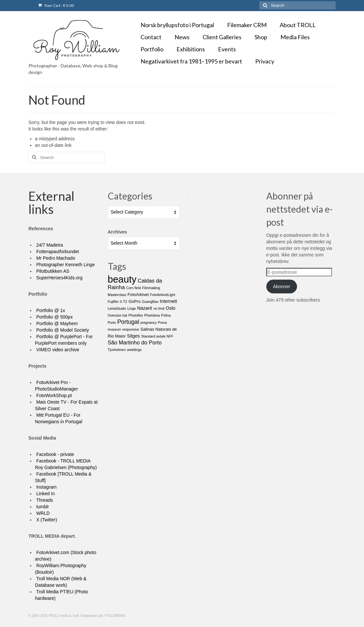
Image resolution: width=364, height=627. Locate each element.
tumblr (42, 507)
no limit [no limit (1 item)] (159, 308)
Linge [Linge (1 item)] (132, 308)
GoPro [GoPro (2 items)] (134, 301)
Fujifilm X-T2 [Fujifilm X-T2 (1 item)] (118, 302)
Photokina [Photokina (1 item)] (152, 315)
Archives (117, 232)
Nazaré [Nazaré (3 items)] (145, 308)
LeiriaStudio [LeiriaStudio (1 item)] (117, 308)
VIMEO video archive (57, 350)
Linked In (45, 494)
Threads (44, 500)
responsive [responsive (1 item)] (131, 329)
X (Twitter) (46, 520)
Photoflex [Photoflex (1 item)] (136, 315)
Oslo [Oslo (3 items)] (170, 308)
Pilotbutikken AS (52, 271)
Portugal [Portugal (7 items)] (128, 322)
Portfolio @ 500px (54, 317)
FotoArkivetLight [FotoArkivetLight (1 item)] (163, 295)
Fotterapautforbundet (57, 252)
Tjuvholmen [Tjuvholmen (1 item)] (117, 350)
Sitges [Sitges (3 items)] (133, 336)
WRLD (42, 513)
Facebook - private (55, 454)
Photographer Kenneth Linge (65, 265)
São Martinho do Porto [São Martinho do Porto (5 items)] (135, 343)
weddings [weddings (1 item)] (134, 350)
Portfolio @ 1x (50, 310)
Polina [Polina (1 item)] (166, 315)
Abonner (281, 287)
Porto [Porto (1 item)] (112, 322)
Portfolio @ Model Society (62, 330)
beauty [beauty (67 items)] (122, 279)
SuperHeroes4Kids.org (59, 278)
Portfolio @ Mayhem (56, 323)
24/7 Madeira (49, 245)
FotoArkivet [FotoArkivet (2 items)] (138, 295)
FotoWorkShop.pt (53, 395)
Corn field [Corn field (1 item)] (134, 288)
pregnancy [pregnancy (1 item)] (149, 322)
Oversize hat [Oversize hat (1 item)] (118, 315)
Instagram (46, 487)
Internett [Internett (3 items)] (168, 301)
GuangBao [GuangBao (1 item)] (150, 302)
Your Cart (56, 5)
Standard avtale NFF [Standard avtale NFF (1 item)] (157, 336)
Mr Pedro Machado (55, 258)
